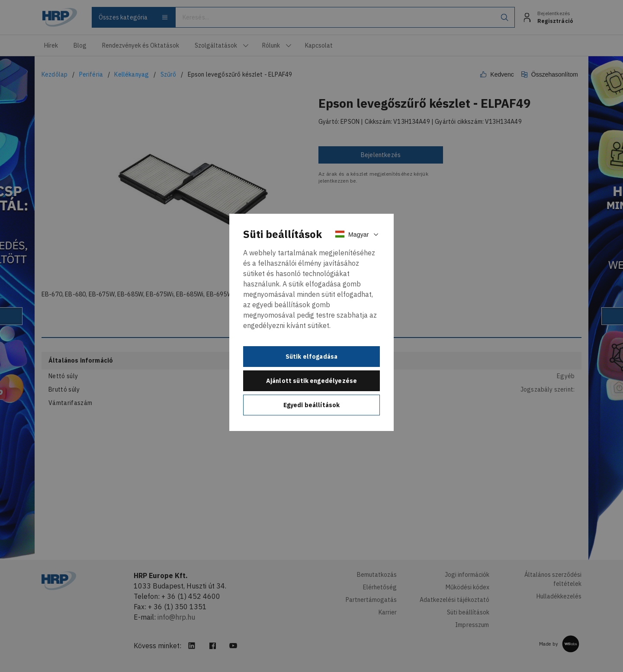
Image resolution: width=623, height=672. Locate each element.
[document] (311, 322)
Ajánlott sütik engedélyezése (311, 381)
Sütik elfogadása (312, 357)
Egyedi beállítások (312, 405)
